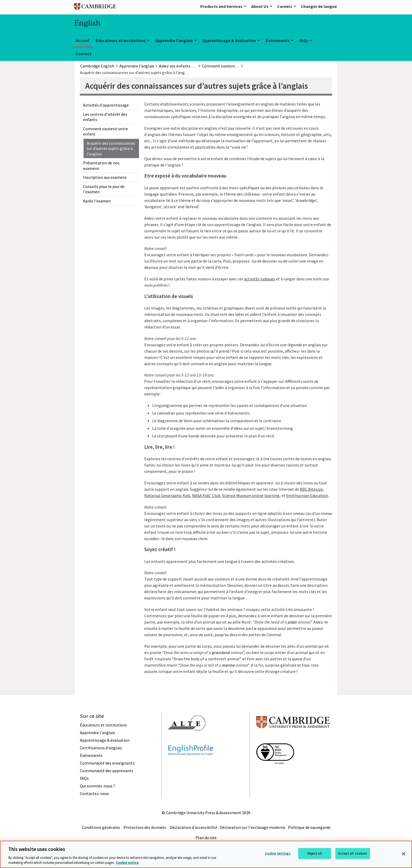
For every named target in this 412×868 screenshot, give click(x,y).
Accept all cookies (352, 853)
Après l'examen (97, 201)
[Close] (404, 854)
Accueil (83, 40)
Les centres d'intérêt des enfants (105, 117)
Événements (278, 40)
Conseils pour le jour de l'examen (104, 189)
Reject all (315, 853)
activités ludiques (260, 279)
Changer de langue (319, 6)
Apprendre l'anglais (174, 40)
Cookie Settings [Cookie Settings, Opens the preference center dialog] (278, 853)
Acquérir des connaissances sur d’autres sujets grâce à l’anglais (111, 148)
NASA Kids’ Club (206, 495)
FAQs (304, 40)
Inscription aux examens (105, 177)
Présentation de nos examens (101, 165)
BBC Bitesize (311, 489)
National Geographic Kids (167, 495)
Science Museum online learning (251, 495)
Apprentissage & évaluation (229, 40)
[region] (206, 854)
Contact (84, 54)
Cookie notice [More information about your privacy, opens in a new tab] (127, 863)
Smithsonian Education (307, 495)
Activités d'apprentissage (106, 105)
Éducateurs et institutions (121, 40)
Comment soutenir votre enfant (105, 131)
